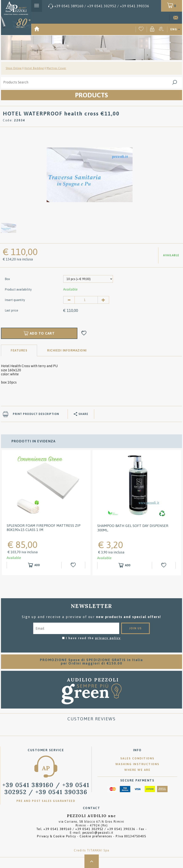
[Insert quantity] (86, 300)
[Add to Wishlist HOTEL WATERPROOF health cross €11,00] (84, 333)
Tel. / (86, 829)
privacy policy (108, 638)
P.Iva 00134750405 (131, 836)
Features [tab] (19, 350)
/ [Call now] (46, 788)
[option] (90, 175)
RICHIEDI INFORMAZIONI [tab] (67, 350)
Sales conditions (137, 758)
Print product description (36, 414)
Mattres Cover (56, 68)
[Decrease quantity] (69, 300)
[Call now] (99, 6)
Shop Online (14, 68)
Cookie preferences (96, 836)
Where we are (137, 770)
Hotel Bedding (34, 68)
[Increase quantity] (103, 300)
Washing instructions (137, 764)
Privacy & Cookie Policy (57, 836)
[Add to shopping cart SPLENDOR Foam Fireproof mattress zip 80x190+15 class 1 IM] (34, 565)
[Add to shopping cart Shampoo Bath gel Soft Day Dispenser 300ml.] (125, 565)
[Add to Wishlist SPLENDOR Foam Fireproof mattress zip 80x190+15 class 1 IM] (74, 565)
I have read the (93, 638)
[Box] (88, 279)
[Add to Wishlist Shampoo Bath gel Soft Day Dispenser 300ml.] (164, 565)
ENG (174, 29)
